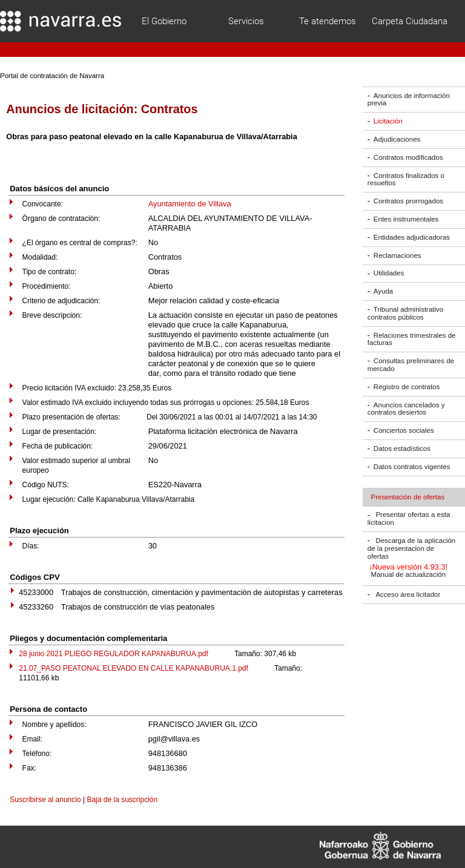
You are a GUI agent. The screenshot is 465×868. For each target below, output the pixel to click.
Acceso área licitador (408, 594)
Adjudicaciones (397, 139)
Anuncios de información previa (409, 100)
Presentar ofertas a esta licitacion (409, 519)
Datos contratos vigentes (412, 467)
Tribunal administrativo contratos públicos (405, 313)
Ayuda (383, 291)
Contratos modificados (408, 157)
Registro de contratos (407, 387)
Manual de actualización (409, 575)
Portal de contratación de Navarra (52, 76)
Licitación (388, 121)
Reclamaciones (397, 255)
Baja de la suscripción (122, 800)
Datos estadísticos (402, 449)
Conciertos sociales (404, 430)
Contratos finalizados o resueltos (406, 179)
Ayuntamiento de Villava (190, 204)
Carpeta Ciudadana (410, 21)
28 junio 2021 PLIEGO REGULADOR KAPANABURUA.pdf (114, 654)
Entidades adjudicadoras (412, 237)
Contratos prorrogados (408, 201)
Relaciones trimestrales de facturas (412, 339)
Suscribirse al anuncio (45, 800)
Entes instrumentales (406, 219)
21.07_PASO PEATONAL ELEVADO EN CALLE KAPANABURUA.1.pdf (134, 668)
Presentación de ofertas (408, 497)
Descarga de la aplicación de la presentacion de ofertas (411, 548)
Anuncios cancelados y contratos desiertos (406, 409)
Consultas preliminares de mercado (411, 365)
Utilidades (389, 274)
